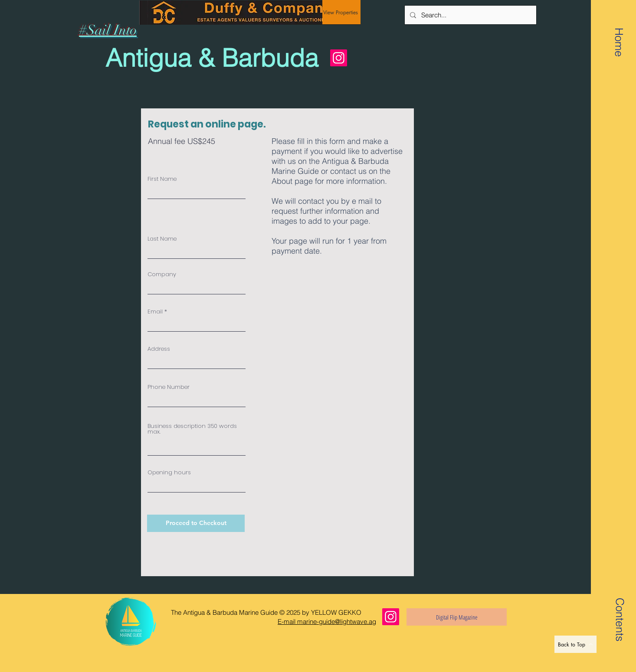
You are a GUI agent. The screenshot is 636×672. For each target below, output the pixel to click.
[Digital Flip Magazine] (457, 617)
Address (159, 349)
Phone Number (169, 387)
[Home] (619, 42)
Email (155, 312)
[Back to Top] (575, 644)
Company (162, 274)
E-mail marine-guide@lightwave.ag (327, 621)
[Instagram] (339, 58)
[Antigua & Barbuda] (216, 58)
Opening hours (169, 472)
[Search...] (470, 15)
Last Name (162, 239)
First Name (162, 179)
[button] (620, 608)
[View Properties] (341, 12)
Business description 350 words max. (192, 429)
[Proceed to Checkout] (196, 523)
